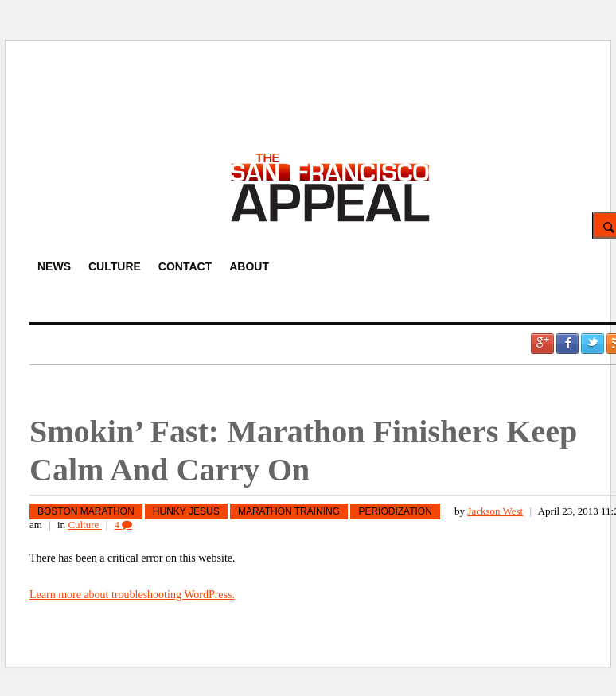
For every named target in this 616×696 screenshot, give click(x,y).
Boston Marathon (86, 511)
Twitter (592, 344)
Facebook (567, 344)
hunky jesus (186, 511)
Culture (84, 525)
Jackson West (495, 511)
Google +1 (542, 344)
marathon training (289, 511)
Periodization (395, 511)
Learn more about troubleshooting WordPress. (132, 595)
